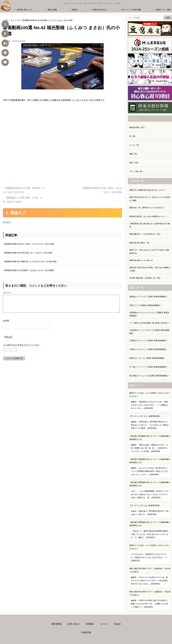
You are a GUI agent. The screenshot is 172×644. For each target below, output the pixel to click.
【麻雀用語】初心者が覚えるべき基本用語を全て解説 (150, 225)
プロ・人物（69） (136, 171)
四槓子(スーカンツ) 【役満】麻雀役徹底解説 (147, 358)
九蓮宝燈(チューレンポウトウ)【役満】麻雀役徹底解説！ (149, 332)
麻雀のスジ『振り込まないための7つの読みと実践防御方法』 (149, 252)
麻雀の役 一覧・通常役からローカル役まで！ (147, 208)
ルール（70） (135, 145)
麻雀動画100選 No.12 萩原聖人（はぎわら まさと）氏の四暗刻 (29, 270)
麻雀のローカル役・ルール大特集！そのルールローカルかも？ (150, 402)
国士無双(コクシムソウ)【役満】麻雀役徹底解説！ (149, 376)
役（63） (133, 136)
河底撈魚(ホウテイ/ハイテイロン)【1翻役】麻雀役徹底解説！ (149, 314)
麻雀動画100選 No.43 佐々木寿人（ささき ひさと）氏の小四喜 (29, 244)
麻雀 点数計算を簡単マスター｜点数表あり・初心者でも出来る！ (150, 577)
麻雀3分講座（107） (138, 127)
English (117, 624)
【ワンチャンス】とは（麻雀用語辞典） (150, 423)
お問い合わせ (74, 624)
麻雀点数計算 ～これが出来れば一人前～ (145, 234)
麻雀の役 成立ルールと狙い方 (141, 260)
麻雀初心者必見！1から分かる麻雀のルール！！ (148, 216)
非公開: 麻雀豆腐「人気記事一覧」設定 (145, 278)
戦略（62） (134, 154)
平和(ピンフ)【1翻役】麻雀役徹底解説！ (145, 305)
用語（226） (134, 163)
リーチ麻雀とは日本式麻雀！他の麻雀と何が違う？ (150, 323)
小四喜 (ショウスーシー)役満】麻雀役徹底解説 (148, 349)
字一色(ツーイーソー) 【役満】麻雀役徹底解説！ (149, 367)
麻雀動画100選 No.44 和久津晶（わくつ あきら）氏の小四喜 (28, 253)
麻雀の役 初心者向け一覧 (139, 243)
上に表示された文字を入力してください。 (22, 349)
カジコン (104, 624)
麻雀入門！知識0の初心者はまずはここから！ (148, 190)
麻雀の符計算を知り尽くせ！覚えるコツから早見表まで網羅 (150, 199)
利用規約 (90, 624)
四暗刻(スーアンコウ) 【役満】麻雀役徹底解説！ (149, 297)
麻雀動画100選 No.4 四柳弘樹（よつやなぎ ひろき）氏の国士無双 (31, 262)
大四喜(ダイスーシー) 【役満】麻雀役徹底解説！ (149, 341)
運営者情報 (56, 624)
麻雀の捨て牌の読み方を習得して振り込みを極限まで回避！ (150, 269)
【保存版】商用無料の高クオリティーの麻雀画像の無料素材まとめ (150, 445)
